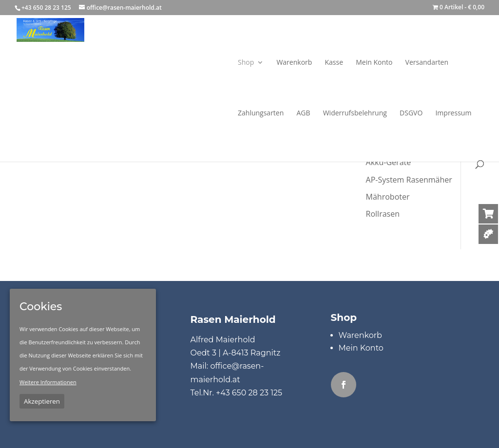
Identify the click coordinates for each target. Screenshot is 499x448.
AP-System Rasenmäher (409, 180)
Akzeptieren (42, 401)
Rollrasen (383, 214)
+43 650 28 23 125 (249, 393)
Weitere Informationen (48, 382)
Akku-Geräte (389, 162)
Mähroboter (388, 197)
